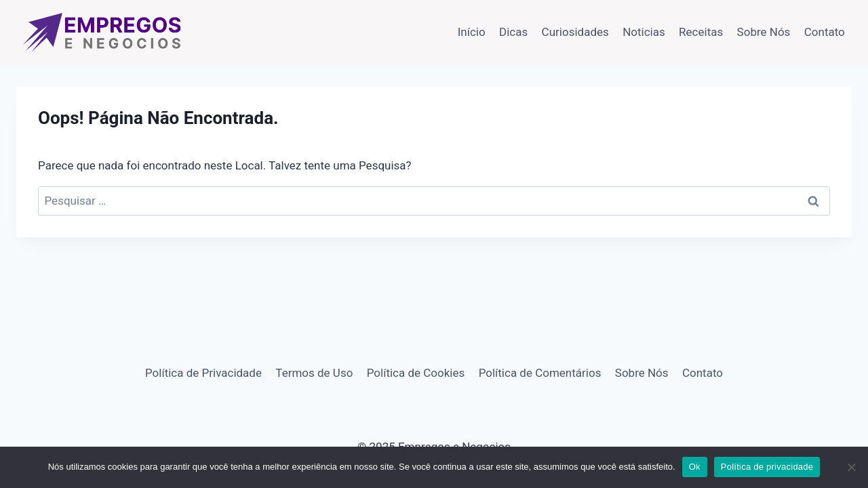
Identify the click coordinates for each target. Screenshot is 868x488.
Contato (825, 32)
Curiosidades (575, 32)
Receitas (701, 32)
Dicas (513, 32)
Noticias (644, 32)
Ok (695, 467)
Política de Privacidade (203, 373)
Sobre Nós (764, 32)
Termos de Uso (314, 373)
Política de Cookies (416, 373)
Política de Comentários (540, 373)
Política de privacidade (767, 467)
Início (472, 32)
